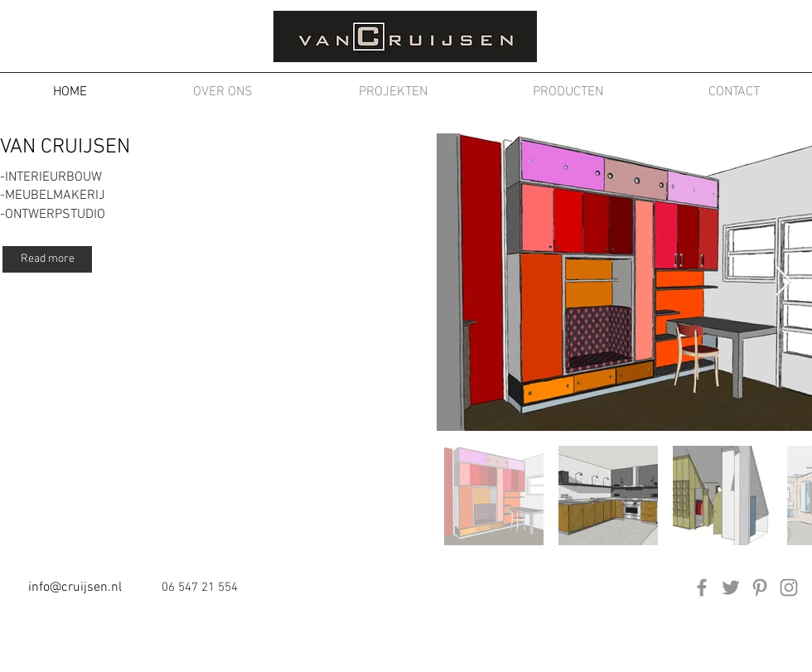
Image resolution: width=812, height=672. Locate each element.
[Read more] (47, 259)
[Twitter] (731, 587)
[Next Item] (783, 282)
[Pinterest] (760, 587)
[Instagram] (789, 587)
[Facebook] (702, 587)
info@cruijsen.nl (75, 587)
